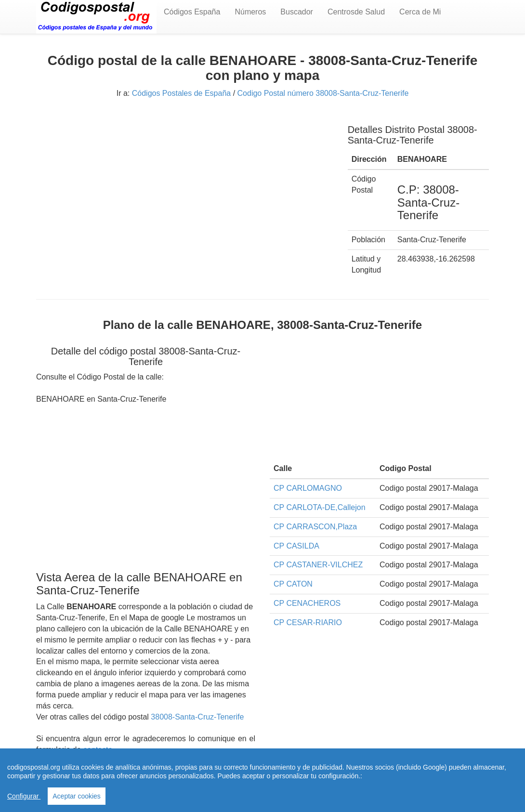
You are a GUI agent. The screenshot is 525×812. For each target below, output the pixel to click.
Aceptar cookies (77, 796)
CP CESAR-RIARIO (308, 622)
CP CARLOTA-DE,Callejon (320, 507)
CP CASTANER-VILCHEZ (318, 565)
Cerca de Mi (420, 12)
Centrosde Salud (356, 12)
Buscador (297, 12)
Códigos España (192, 12)
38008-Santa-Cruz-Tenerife (197, 717)
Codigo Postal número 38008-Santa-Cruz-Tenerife (323, 93)
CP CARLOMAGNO (308, 488)
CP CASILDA (296, 546)
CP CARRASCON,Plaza (315, 527)
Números (250, 12)
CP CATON (293, 584)
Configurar (24, 796)
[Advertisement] (185, 182)
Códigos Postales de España (181, 93)
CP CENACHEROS (307, 603)
